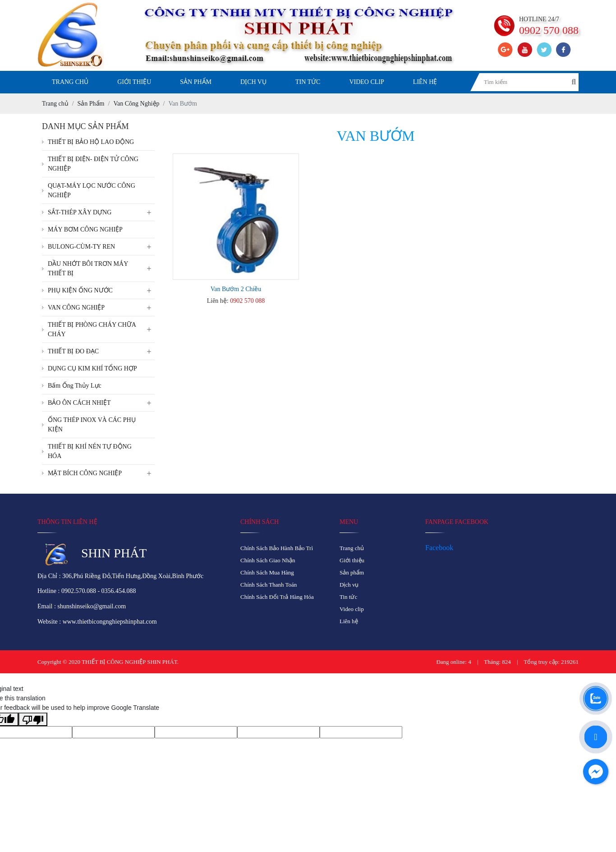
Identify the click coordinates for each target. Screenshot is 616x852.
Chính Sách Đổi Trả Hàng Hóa (277, 597)
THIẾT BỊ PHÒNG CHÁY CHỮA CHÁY (101, 329)
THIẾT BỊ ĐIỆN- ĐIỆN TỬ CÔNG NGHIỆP (93, 164)
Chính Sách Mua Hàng (267, 572)
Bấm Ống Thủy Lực (75, 386)
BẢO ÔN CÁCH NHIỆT (101, 403)
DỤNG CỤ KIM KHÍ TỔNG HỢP (92, 368)
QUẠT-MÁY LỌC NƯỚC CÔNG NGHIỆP (92, 190)
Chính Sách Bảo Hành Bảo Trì (277, 548)
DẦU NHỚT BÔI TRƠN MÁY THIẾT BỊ (101, 269)
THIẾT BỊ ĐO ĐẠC (101, 351)
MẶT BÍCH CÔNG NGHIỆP (101, 473)
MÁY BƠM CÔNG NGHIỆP (85, 229)
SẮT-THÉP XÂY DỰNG (101, 212)
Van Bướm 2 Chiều (236, 289)
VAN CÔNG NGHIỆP (101, 308)
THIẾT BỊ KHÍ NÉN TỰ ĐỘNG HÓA (90, 451)
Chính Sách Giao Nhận (268, 560)
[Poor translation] (33, 719)
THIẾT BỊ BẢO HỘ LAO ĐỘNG (91, 142)
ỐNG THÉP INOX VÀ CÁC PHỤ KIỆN (92, 425)
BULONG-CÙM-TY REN (101, 247)
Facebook (439, 548)
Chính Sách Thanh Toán (269, 585)
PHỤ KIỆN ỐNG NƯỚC (101, 290)
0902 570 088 (247, 301)
